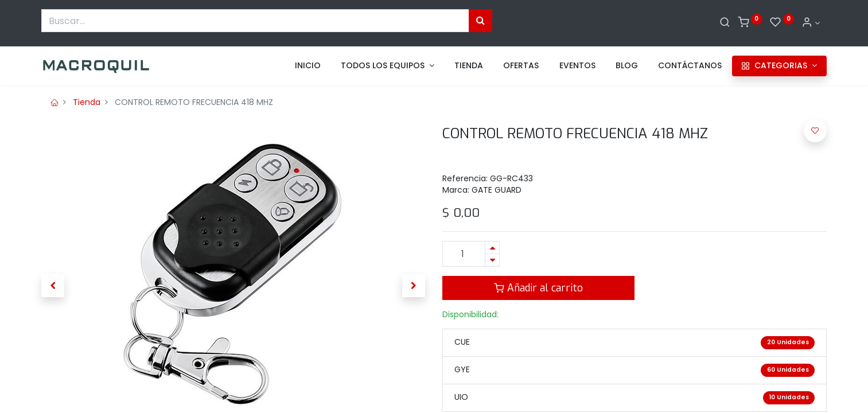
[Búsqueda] (480, 21)
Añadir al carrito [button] (538, 288)
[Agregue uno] (492, 248)
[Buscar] (725, 23)
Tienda (87, 102)
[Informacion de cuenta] (811, 23)
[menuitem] (308, 66)
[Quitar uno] (492, 260)
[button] (53, 286)
